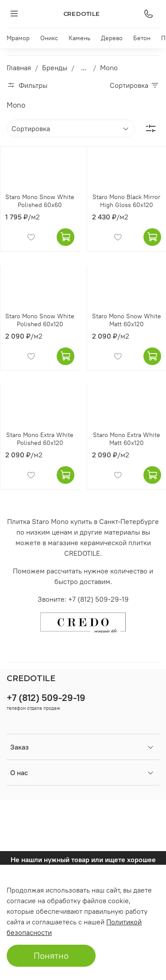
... (84, 68)
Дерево (112, 38)
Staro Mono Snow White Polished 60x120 (40, 320)
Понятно (51, 955)
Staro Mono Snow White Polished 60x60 (40, 201)
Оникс (49, 38)
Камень (79, 38)
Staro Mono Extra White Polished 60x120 (40, 439)
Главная (19, 68)
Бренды (55, 68)
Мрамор (18, 38)
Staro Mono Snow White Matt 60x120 (127, 320)
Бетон (142, 38)
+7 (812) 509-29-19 (46, 698)
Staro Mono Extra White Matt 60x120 (127, 439)
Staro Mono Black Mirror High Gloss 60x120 (126, 201)
